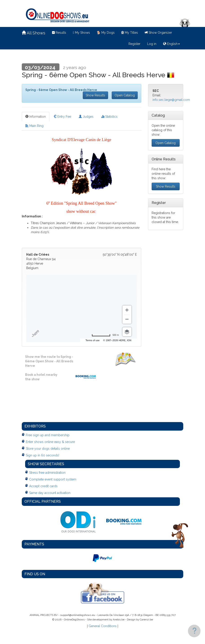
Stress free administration (47, 473)
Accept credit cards (43, 486)
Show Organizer (158, 33)
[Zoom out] (127, 319)
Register (134, 44)
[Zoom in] (127, 310)
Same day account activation (50, 493)
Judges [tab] (86, 117)
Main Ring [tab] (34, 126)
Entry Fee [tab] (62, 117)
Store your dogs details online (48, 449)
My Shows (81, 33)
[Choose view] (127, 332)
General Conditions (103, 626)
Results (59, 33)
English (171, 44)
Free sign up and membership (48, 435)
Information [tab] (36, 117)
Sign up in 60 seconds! (43, 455)
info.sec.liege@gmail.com (171, 100)
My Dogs (106, 33)
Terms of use (98, 340)
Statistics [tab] (109, 117)
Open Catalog (125, 95)
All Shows (34, 33)
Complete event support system (53, 479)
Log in (152, 44)
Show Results (95, 95)
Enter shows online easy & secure (50, 442)
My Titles (130, 33)
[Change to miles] (105, 335)
